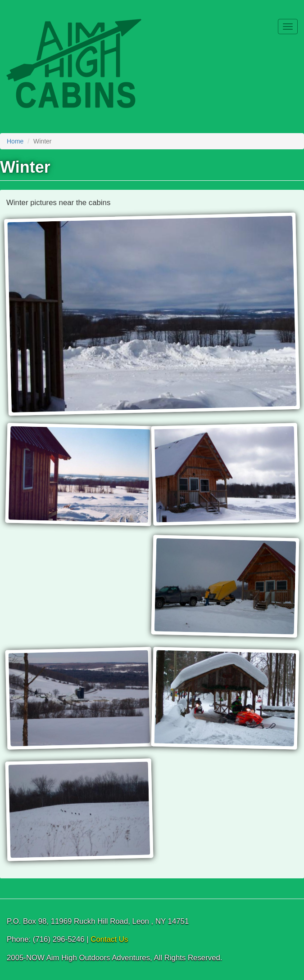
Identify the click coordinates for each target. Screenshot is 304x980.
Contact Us (109, 939)
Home (15, 141)
